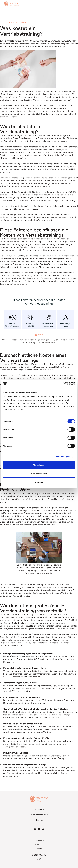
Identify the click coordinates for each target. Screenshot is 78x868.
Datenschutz (39, 844)
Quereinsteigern (8, 643)
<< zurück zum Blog (17, 22)
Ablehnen (39, 482)
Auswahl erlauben (39, 474)
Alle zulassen (39, 465)
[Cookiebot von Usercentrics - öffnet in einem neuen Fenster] (63, 383)
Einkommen (67, 510)
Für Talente (39, 809)
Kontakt (39, 849)
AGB (39, 859)
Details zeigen (63, 457)
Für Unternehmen (39, 815)
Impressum (39, 840)
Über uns (39, 820)
